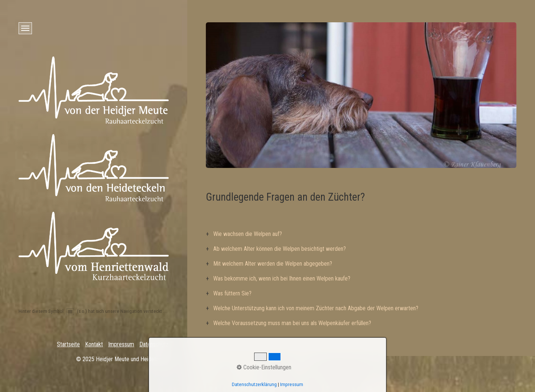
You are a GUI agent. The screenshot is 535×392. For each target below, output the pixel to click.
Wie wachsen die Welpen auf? (248, 234)
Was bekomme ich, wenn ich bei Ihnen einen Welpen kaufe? (282, 278)
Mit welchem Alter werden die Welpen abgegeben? (273, 264)
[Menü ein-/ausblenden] (25, 28)
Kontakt (94, 344)
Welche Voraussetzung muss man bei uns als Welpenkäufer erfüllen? (292, 323)
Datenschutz (154, 344)
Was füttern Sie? (232, 293)
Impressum (121, 344)
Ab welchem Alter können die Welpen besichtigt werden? (280, 249)
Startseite (68, 344)
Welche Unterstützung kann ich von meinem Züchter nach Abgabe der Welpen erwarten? (316, 308)
